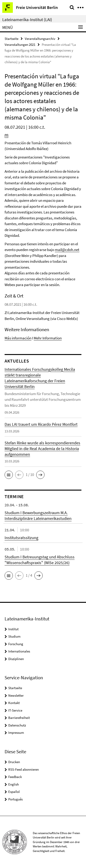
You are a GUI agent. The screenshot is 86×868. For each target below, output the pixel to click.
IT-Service (15, 710)
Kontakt (14, 703)
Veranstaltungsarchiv (40, 39)
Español (14, 792)
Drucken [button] (14, 762)
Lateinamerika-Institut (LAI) (27, 19)
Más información (18, 338)
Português (15, 799)
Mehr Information (48, 338)
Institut (13, 629)
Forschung (16, 644)
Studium (14, 636)
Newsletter (16, 695)
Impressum (16, 733)
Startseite (11, 39)
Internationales (19, 651)
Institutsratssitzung (21, 538)
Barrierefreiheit (19, 718)
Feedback (15, 777)
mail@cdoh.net (67, 250)
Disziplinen (16, 659)
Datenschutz (17, 725)
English (14, 784)
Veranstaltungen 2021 (20, 45)
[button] (9, 475)
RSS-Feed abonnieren (24, 769)
